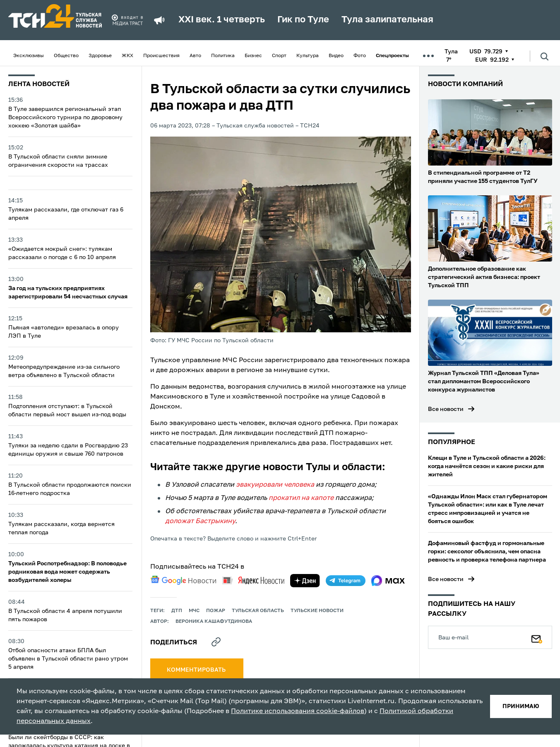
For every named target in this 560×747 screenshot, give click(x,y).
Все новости (446, 409)
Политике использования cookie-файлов (298, 711)
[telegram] (346, 581)
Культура (308, 56)
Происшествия (161, 56)
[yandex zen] (305, 581)
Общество (66, 56)
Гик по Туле (303, 20)
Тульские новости (317, 611)
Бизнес (253, 56)
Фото (360, 56)
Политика (223, 56)
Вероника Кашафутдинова (214, 622)
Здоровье (100, 56)
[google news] (183, 580)
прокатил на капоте (301, 498)
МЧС (194, 611)
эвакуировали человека (275, 485)
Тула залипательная (387, 20)
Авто (195, 56)
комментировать (197, 670)
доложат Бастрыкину (200, 521)
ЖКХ (127, 56)
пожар (216, 611)
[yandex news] (253, 580)
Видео (336, 56)
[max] (388, 581)
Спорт (279, 56)
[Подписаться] (537, 637)
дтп (177, 611)
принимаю (521, 706)
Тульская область (258, 611)
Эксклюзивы (29, 56)
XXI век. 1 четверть (222, 20)
